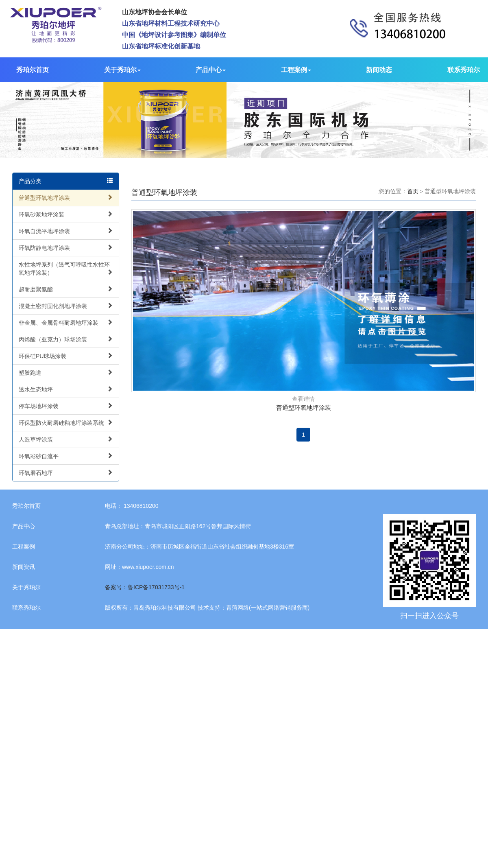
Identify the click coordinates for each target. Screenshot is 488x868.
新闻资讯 (24, 567)
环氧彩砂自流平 (66, 456)
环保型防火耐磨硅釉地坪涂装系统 (66, 423)
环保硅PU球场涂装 (66, 356)
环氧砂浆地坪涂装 (66, 214)
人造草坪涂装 (66, 439)
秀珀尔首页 (33, 70)
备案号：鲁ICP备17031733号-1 (145, 587)
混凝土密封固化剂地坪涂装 (66, 306)
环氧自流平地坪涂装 (66, 231)
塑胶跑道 (66, 373)
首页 (413, 191)
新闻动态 (379, 70)
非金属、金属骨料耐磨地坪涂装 (66, 322)
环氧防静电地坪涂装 (66, 248)
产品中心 (211, 70)
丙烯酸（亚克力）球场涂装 (66, 339)
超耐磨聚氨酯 (66, 289)
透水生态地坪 (66, 389)
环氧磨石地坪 (66, 473)
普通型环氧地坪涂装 (66, 198)
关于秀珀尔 (122, 70)
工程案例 (296, 70)
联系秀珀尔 (464, 70)
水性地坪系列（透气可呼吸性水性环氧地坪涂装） (66, 269)
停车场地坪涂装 (66, 406)
